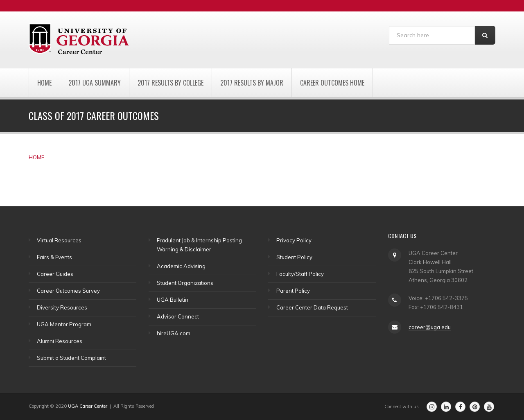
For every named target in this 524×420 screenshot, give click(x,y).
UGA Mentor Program (64, 324)
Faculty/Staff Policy (300, 274)
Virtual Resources (59, 240)
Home (44, 83)
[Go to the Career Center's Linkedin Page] (446, 407)
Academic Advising (181, 266)
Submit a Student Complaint (71, 358)
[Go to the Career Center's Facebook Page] (460, 407)
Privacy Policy (294, 240)
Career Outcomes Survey (68, 291)
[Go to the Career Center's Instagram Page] (432, 407)
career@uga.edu (430, 327)
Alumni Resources (60, 341)
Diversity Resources (62, 307)
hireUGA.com (174, 333)
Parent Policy (293, 291)
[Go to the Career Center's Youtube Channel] (489, 407)
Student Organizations (185, 283)
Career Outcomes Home (332, 83)
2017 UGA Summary (95, 83)
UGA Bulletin (173, 300)
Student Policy (294, 257)
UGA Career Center (88, 406)
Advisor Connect (178, 316)
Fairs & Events (54, 257)
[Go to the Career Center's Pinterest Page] (475, 407)
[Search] (432, 35)
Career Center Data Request (312, 307)
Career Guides (55, 274)
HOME (36, 157)
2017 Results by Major (252, 83)
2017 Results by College (171, 83)
